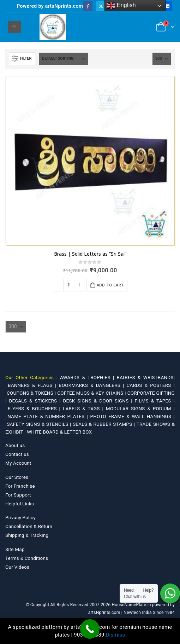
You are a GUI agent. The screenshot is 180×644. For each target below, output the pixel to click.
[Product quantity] (69, 285)
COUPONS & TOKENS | (32, 393)
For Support (18, 495)
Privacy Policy (20, 517)
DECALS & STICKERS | (36, 401)
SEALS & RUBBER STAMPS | (105, 424)
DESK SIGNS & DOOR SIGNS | (99, 401)
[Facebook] (88, 6)
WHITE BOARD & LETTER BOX (59, 432)
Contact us (17, 454)
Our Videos (17, 567)
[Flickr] (167, 6)
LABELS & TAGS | (84, 408)
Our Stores (17, 477)
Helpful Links (20, 504)
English (121, 6)
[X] (101, 6)
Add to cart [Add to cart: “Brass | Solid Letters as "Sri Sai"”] (110, 285)
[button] (14, 27)
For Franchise (20, 486)
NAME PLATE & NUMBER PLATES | (49, 416)
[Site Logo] (53, 27)
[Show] (162, 59)
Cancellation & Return (29, 526)
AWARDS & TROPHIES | (87, 377)
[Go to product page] (90, 161)
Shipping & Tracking (27, 535)
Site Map (15, 549)
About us (15, 445)
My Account (18, 463)
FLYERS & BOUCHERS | (35, 408)
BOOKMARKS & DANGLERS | (92, 385)
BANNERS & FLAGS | (33, 385)
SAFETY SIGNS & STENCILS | (40, 424)
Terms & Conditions (27, 558)
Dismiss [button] (116, 635)
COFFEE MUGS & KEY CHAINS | (92, 393)
